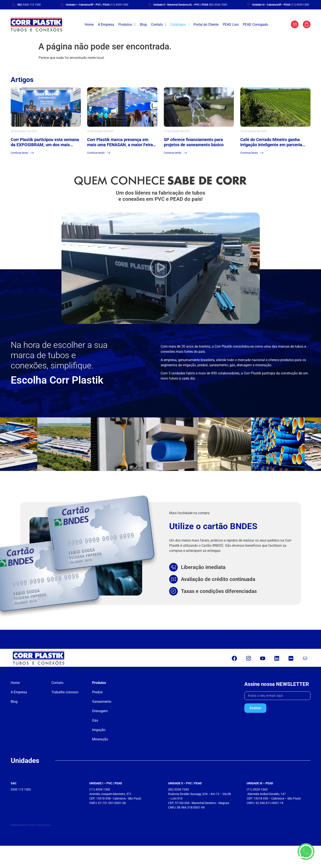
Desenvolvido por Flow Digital (31, 825)
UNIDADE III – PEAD (260, 783)
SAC (14, 783)
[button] (161, 268)
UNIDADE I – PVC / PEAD (106, 783)
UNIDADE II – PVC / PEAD (185, 783)
